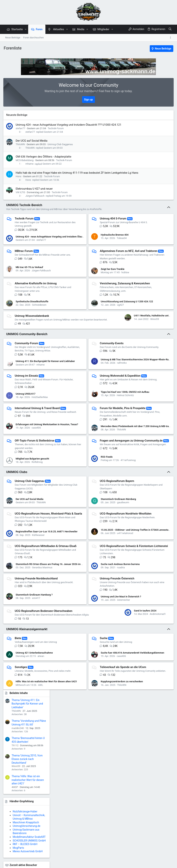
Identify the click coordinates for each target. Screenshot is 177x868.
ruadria (96, 629)
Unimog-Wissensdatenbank (32, 335)
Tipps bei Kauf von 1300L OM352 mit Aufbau (100, 433)
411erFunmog (103, 512)
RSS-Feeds (82, 509)
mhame (30, 168)
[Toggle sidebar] (171, 38)
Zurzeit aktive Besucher (147, 286)
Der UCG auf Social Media (32, 145)
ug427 (95, 324)
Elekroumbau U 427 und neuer (34, 196)
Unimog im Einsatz (27, 411)
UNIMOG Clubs (17, 522)
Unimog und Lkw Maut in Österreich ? (96, 658)
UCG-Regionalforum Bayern (92, 531)
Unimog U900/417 (26, 431)
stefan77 (21, 132)
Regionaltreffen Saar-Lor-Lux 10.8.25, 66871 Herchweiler (47, 590)
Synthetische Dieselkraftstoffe (32, 321)
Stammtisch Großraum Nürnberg (93, 549)
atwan (41, 730)
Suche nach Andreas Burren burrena (95, 626)
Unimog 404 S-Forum (88, 226)
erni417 (37, 662)
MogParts (142, 269)
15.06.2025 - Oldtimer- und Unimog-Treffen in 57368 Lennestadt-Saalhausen (117, 588)
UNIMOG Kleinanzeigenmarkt (27, 703)
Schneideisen (40, 324)
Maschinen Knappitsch (149, 243)
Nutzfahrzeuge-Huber (149, 232)
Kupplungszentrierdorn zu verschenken (97, 763)
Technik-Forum (56, 132)
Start (160, 863)
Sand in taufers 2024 (27, 690)
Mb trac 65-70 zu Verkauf (30, 281)
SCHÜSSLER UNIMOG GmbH (153, 261)
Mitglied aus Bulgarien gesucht (33, 509)
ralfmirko (97, 398)
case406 (36, 474)
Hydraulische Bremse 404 (90, 244)
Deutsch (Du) (12, 863)
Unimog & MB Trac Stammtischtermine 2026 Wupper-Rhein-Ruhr (111, 395)
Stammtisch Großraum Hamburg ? (34, 658)
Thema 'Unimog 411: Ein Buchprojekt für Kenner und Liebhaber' (151, 124)
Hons (19, 184)
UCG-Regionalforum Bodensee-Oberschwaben (44, 673)
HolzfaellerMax (40, 434)
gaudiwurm (98, 553)
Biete (18, 712)
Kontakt (84, 863)
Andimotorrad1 (40, 693)
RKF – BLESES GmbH (149, 265)
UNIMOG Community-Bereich (27, 366)
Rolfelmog (37, 512)
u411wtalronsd (100, 591)
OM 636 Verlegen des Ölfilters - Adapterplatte (44, 161)
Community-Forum (27, 375)
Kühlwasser (39, 593)
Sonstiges (21, 741)
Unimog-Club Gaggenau (61, 148)
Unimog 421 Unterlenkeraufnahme (34, 727)
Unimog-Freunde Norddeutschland (36, 640)
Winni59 (37, 356)
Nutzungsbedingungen (103, 863)
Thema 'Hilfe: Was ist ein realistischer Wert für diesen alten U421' (151, 201)
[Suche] (170, 29)
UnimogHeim (136, 293)
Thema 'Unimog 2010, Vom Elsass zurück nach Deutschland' (151, 180)
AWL (41, 764)
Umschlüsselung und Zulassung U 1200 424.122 (102, 321)
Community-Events (87, 375)
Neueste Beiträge (17, 115)
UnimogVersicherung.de (150, 247)
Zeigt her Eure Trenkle (88, 284)
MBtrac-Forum (24, 259)
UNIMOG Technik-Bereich (24, 213)
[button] (26, 29)
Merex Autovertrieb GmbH (151, 272)
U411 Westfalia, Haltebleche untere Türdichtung (42, 352)
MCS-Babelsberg (25, 164)
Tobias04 (97, 248)
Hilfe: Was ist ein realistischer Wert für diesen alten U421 (47, 761)
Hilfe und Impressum (144, 863)
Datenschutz (124, 863)
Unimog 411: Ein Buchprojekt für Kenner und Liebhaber (46, 396)
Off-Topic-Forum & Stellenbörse (35, 487)
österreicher (99, 662)
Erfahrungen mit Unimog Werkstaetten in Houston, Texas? (47, 471)
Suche (79, 712)
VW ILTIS (21, 200)
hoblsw (100, 288)
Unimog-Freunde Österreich (92, 640)
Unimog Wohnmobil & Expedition (95, 411)
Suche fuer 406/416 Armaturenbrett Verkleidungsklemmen (107, 727)
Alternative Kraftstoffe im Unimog (36, 299)
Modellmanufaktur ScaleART (153, 258)
